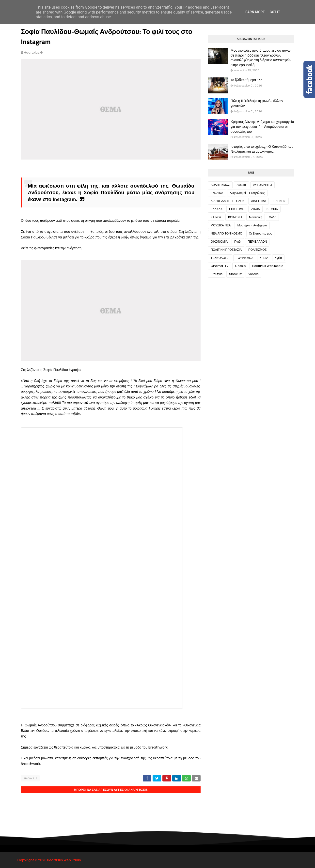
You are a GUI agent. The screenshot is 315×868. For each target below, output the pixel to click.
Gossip (240, 266)
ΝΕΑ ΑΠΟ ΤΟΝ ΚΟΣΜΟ (227, 233)
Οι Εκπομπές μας (260, 233)
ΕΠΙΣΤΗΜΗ (237, 209)
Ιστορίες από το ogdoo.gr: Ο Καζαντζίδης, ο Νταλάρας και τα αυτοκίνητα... (262, 149)
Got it (275, 12)
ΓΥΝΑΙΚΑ (217, 193)
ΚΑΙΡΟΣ (216, 217)
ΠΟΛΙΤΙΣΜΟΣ (257, 250)
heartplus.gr (34, 52)
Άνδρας (241, 185)
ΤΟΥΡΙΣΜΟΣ (245, 258)
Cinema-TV (220, 266)
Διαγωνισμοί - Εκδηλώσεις (247, 193)
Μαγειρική (256, 217)
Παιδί (238, 242)
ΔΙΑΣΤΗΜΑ (259, 201)
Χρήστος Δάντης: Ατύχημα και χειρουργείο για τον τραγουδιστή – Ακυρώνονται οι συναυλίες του (262, 126)
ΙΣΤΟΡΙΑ (272, 209)
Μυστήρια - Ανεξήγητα (252, 225)
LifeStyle (217, 274)
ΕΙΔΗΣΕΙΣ (279, 201)
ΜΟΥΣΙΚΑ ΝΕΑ (221, 225)
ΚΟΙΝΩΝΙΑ (235, 217)
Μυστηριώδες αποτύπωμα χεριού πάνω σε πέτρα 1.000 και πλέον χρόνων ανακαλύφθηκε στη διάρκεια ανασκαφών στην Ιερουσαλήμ (261, 58)
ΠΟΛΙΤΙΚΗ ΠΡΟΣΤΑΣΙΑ (226, 250)
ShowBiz (30, 778)
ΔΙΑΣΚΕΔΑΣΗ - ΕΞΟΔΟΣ (228, 201)
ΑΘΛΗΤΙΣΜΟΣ (220, 185)
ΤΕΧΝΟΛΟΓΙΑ (220, 258)
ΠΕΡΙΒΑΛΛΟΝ (257, 242)
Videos (253, 274)
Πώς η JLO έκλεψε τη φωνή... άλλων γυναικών (257, 103)
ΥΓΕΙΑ (264, 258)
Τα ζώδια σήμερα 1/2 (246, 80)
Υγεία (278, 258)
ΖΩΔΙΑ (255, 209)
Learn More (254, 12)
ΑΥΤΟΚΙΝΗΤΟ (262, 185)
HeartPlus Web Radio (268, 266)
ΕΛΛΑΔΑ (217, 209)
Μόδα (272, 217)
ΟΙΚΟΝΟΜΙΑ (219, 242)
